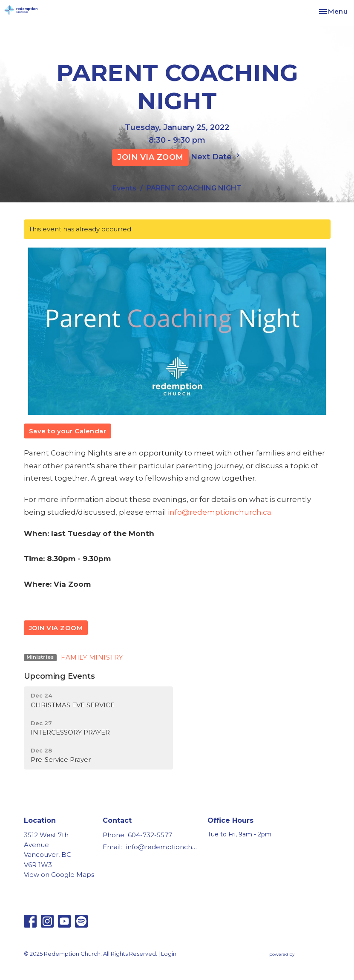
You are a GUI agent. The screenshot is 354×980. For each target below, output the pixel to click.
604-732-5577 (150, 835)
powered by (300, 954)
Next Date (216, 156)
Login (169, 954)
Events (124, 188)
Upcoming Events (59, 676)
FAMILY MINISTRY (92, 657)
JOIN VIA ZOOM (150, 157)
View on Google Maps (59, 875)
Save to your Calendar (68, 431)
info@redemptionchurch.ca (220, 512)
